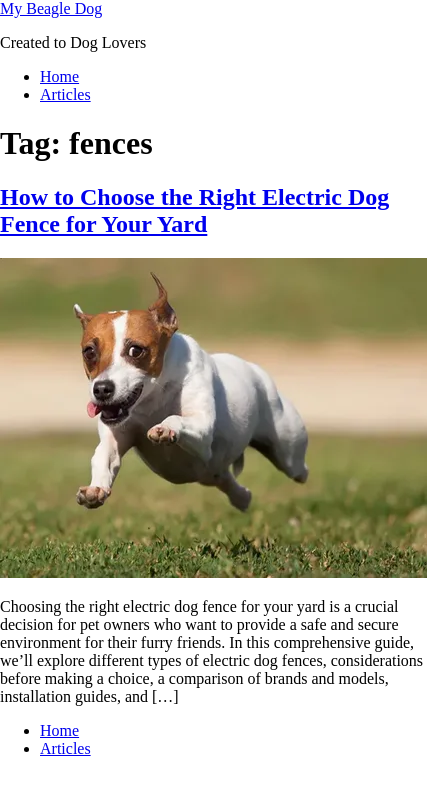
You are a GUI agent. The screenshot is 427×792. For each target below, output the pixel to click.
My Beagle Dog (51, 8)
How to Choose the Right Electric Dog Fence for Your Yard (194, 210)
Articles (65, 94)
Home (59, 76)
